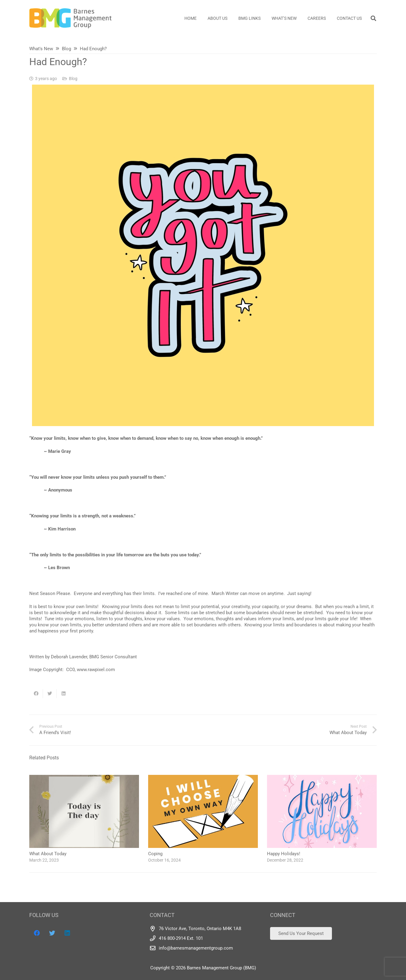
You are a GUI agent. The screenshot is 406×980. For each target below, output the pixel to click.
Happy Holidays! (284, 854)
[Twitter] (52, 933)
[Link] (70, 18)
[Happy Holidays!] (322, 778)
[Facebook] (37, 933)
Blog (73, 79)
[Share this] (36, 694)
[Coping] (203, 778)
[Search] (373, 18)
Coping (155, 854)
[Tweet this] (50, 694)
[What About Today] (84, 778)
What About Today (48, 854)
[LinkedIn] (67, 933)
